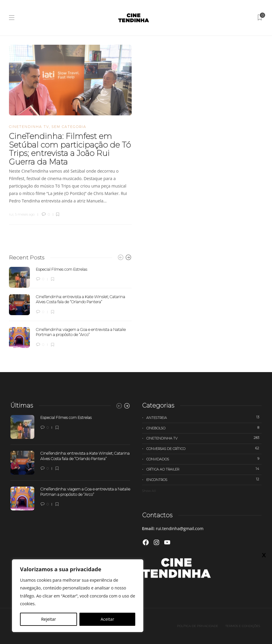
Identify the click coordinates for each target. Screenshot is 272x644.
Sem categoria (69, 127)
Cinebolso (204, 428)
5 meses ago (25, 214)
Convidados (204, 459)
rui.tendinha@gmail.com (180, 528)
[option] (70, 307)
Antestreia (204, 417)
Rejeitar (49, 619)
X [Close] (264, 555)
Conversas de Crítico (204, 448)
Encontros (204, 479)
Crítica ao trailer (204, 469)
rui (11, 214)
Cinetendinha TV (29, 127)
